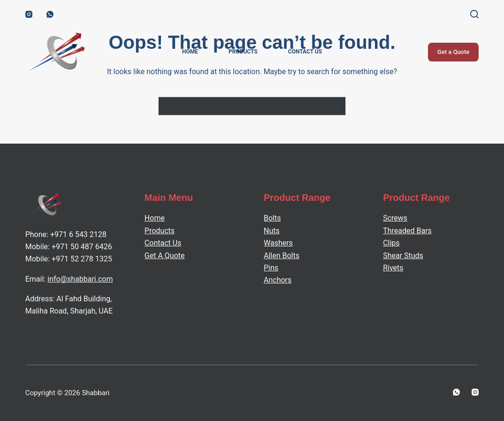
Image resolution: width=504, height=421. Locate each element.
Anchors (278, 280)
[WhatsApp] (50, 14)
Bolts (272, 218)
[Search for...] (243, 106)
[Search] (474, 14)
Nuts (272, 231)
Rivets (393, 268)
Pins (271, 268)
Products (243, 52)
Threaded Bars (407, 231)
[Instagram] (29, 14)
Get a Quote (453, 52)
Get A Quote (165, 256)
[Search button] (336, 106)
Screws (395, 218)
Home (190, 52)
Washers (278, 243)
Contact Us (305, 52)
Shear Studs (403, 256)
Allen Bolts (282, 256)
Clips (391, 243)
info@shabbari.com (80, 279)
